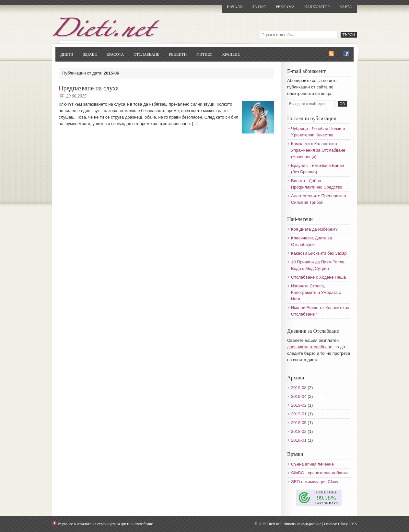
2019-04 (299, 396)
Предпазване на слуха (89, 88)
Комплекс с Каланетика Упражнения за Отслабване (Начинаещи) (318, 150)
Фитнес (204, 54)
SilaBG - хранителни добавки (319, 473)
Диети (67, 54)
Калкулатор (317, 7)
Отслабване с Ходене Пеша (318, 277)
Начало (235, 7)
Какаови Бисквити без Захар (319, 253)
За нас (259, 7)
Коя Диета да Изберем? (314, 229)
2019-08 (299, 388)
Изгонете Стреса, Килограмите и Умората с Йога (316, 292)
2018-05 (299, 423)
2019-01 (299, 414)
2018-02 (299, 431)
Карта (346, 7)
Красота (115, 54)
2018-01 (299, 440)
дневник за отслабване (310, 347)
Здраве (90, 54)
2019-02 (299, 405)
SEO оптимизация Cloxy (315, 482)
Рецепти (178, 54)
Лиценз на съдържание (302, 524)
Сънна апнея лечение (312, 464)
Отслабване (146, 54)
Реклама (285, 7)
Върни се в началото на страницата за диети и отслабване (105, 524)
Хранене (231, 54)
